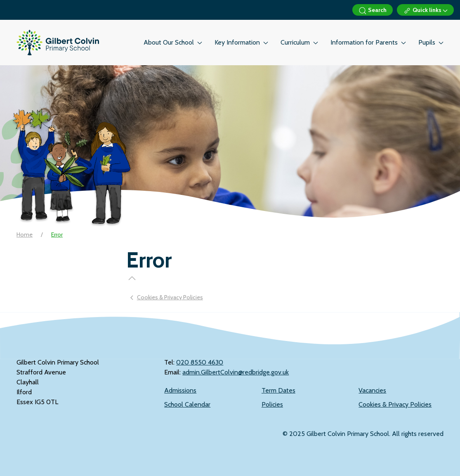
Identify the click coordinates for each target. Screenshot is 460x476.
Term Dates (278, 390)
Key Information (241, 42)
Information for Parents (368, 42)
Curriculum (299, 42)
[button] (132, 278)
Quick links (425, 11)
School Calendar (187, 404)
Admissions (180, 390)
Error (57, 234)
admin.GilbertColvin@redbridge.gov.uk (236, 372)
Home (25, 234)
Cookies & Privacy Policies (395, 404)
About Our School (173, 42)
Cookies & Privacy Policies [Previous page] (167, 297)
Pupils (431, 42)
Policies (272, 404)
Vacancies (372, 390)
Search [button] (373, 11)
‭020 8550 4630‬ (200, 362)
